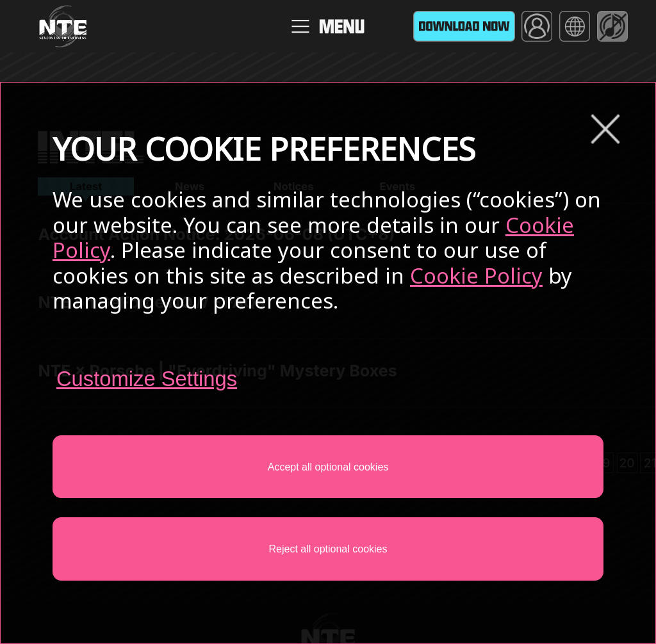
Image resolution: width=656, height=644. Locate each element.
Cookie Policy (476, 276)
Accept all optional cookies (328, 467)
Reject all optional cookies (328, 549)
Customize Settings (147, 379)
